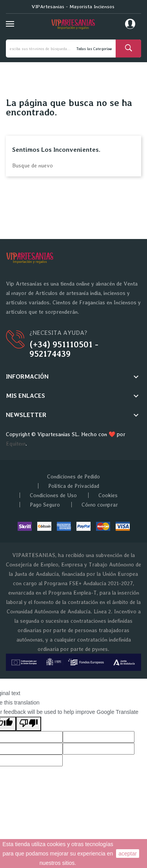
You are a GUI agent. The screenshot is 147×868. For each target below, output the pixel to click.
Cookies (108, 495)
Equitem (16, 444)
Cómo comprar (100, 505)
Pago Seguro (45, 505)
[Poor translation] (29, 724)
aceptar (128, 854)
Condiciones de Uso (53, 495)
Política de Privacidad (74, 486)
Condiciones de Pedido (73, 476)
